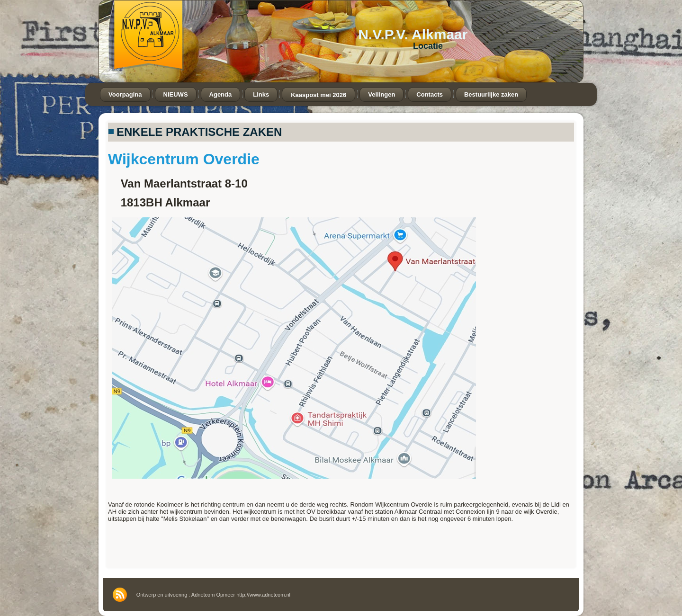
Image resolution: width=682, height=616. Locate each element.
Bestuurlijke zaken (491, 94)
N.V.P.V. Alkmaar (413, 34)
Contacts (430, 94)
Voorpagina (125, 94)
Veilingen (381, 94)
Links (261, 94)
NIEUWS (176, 94)
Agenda (221, 94)
